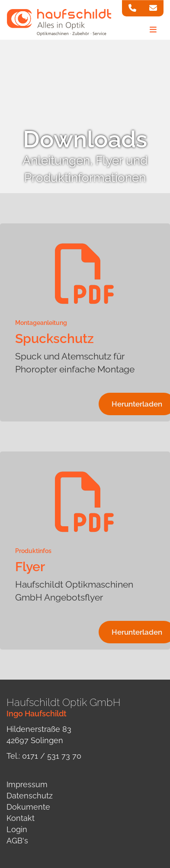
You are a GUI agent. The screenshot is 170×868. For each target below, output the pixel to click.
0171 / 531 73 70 (52, 756)
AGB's (17, 841)
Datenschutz (30, 796)
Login (17, 829)
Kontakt (21, 818)
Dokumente (28, 807)
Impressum (27, 784)
